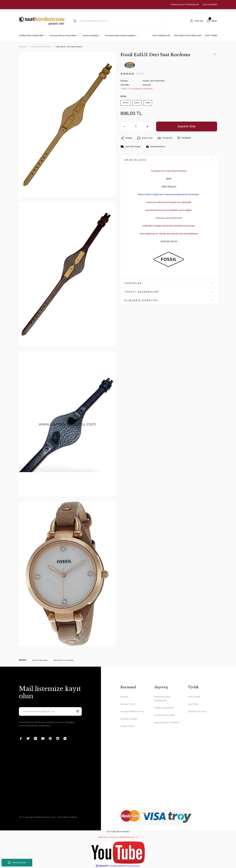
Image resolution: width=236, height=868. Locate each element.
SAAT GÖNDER (210, 5)
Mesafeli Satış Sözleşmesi (162, 699)
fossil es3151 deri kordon (64, 660)
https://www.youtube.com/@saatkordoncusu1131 (118, 837)
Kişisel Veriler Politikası (167, 722)
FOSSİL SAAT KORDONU (154, 81)
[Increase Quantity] (147, 126)
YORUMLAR (133, 283)
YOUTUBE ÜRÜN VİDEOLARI (188, 36)
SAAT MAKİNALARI (161, 36)
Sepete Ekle (187, 126)
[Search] (118, 21)
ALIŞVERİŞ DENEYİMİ (141, 300)
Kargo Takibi (127, 726)
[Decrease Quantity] (124, 126)
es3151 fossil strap (40, 660)
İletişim (124, 697)
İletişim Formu (128, 704)
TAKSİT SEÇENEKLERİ (142, 292)
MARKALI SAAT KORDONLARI (185, 5)
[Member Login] (197, 21)
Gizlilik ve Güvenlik (164, 708)
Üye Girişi (193, 704)
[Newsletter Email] (50, 711)
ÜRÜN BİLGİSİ (135, 160)
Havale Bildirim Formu (132, 711)
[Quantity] (136, 126)
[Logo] (42, 21)
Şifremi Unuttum (197, 711)
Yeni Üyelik (194, 697)
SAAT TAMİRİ (211, 36)
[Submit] (77, 711)
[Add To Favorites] (215, 54)
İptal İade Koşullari (165, 715)
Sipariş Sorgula (129, 719)
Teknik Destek (17, 863)
